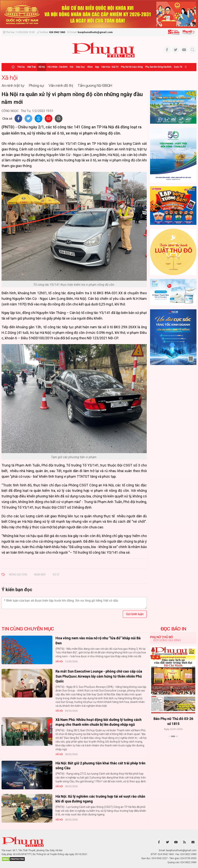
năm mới (40, 575)
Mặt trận (32, 67)
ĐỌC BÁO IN (173, 629)
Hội (72, 67)
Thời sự (21, 67)
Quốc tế (178, 67)
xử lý (56, 575)
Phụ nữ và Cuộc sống (132, 67)
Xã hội (42, 67)
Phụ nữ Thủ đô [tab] (162, 637)
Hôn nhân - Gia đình (57, 67)
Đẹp (97, 67)
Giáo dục (80, 67)
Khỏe (90, 67)
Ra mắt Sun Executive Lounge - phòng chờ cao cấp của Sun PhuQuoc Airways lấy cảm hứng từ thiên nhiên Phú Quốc (99, 676)
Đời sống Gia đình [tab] (167, 640)
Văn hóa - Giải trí (110, 67)
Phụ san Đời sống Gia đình (158, 67)
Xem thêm (173, 743)
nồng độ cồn (18, 575)
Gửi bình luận (135, 614)
